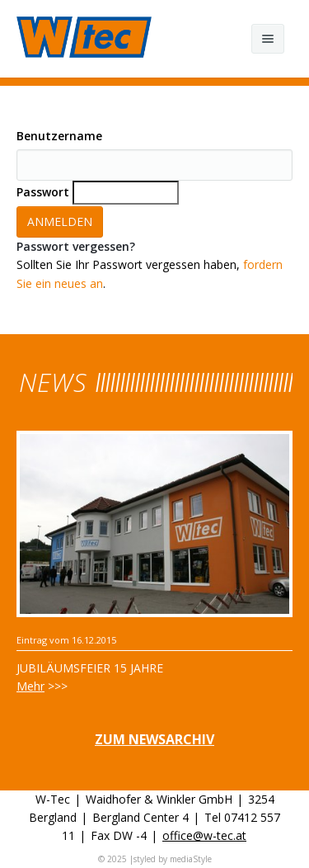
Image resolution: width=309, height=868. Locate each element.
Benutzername (59, 136)
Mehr (30, 686)
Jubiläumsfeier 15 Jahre (90, 668)
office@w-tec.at (204, 835)
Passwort (43, 192)
